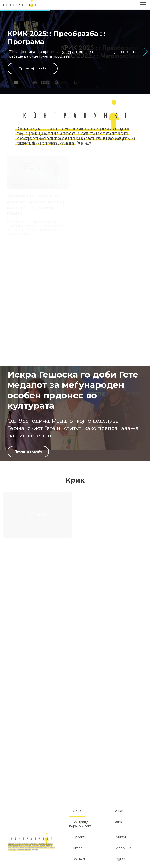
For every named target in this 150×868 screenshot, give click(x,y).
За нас (119, 811)
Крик (118, 822)
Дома (77, 811)
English (119, 859)
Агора (78, 848)
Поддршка (123, 848)
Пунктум (121, 837)
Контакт (79, 859)
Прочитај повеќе (33, 68)
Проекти (80, 837)
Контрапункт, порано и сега (81, 824)
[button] (146, 52)
